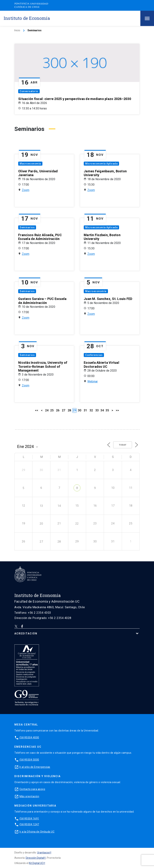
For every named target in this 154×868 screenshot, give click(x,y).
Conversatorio (29, 91)
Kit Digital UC (36, 863)
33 (97, 410)
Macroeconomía (30, 164)
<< (37, 410)
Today (123, 445)
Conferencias (94, 355)
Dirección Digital (35, 858)
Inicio (17, 30)
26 (58, 410)
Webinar (93, 381)
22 (77, 524)
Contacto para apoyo (32, 789)
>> (117, 410)
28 (69, 410)
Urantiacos (43, 853)
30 (80, 410)
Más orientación (29, 796)
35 (107, 410)
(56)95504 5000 (29, 760)
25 (52, 410)
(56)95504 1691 (29, 819)
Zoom (26, 190)
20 (41, 524)
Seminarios (27, 227)
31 (85, 410)
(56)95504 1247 (29, 824)
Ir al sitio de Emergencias (35, 767)
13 (41, 506)
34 (102, 410)
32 (91, 410)
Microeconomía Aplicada (101, 164)
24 (47, 410)
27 (64, 410)
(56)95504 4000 (29, 737)
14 (59, 506)
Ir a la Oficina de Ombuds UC (37, 832)
